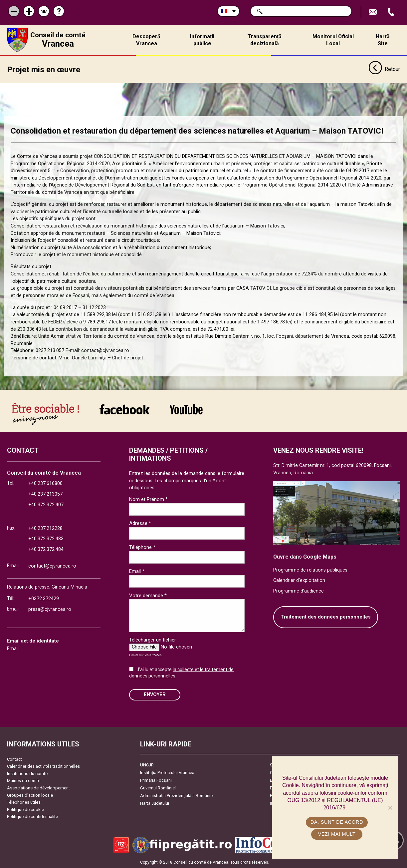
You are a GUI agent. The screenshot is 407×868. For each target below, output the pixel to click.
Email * (137, 571)
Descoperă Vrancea (146, 40)
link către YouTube (186, 409)
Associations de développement (38, 788)
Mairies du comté (24, 781)
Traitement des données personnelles (326, 617)
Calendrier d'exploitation (299, 580)
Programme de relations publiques (310, 570)
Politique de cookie (25, 809)
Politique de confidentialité (32, 817)
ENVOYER (155, 694)
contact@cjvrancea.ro (52, 566)
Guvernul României (158, 788)
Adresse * (140, 523)
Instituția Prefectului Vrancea (167, 772)
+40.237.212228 (45, 528)
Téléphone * (142, 547)
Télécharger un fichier (153, 640)
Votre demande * (148, 595)
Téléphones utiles (24, 802)
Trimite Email (374, 12)
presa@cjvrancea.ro (50, 609)
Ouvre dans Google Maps (305, 556)
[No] (390, 808)
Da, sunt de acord (337, 822)
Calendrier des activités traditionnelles (43, 766)
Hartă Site (383, 40)
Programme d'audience (299, 591)
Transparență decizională (265, 40)
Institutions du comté (27, 773)
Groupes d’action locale (30, 795)
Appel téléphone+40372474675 (392, 12)
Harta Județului (155, 803)
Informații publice (202, 40)
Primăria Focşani (156, 780)
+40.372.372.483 (46, 539)
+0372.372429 (44, 598)
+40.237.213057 (45, 494)
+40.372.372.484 (46, 549)
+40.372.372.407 (46, 504)
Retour (384, 69)
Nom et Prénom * (148, 499)
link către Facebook (124, 409)
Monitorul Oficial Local (333, 40)
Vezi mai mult (337, 834)
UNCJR (147, 765)
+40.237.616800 (45, 483)
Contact (14, 759)
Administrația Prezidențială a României (177, 795)
